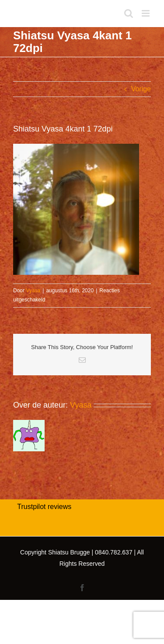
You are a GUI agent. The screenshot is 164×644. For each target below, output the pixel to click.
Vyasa (33, 291)
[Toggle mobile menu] (146, 13)
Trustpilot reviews (44, 507)
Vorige (141, 89)
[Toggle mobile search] (129, 13)
